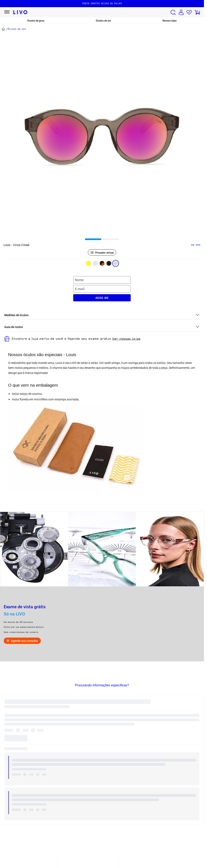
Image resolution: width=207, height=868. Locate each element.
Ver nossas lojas (126, 339)
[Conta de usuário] (181, 12)
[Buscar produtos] (173, 12)
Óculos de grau (36, 21)
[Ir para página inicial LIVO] (20, 12)
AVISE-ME (102, 298)
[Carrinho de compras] (197, 12)
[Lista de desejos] (189, 12)
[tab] (93, 239)
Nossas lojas (170, 21)
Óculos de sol (103, 21)
